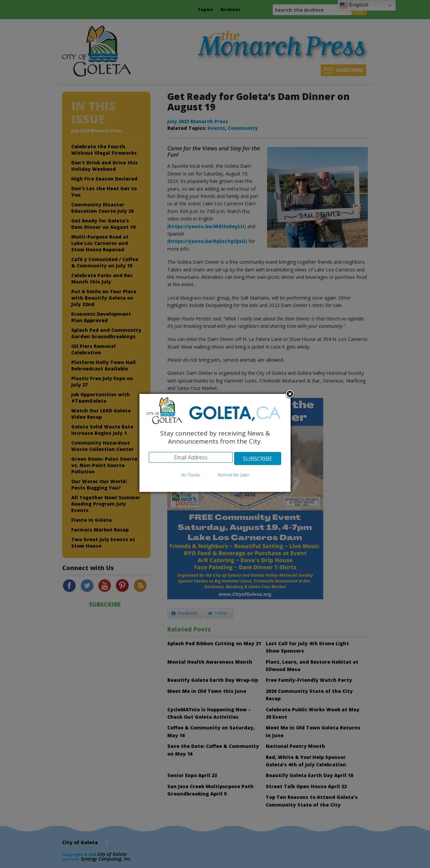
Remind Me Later (233, 475)
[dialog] (215, 443)
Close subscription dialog (290, 395)
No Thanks (190, 475)
